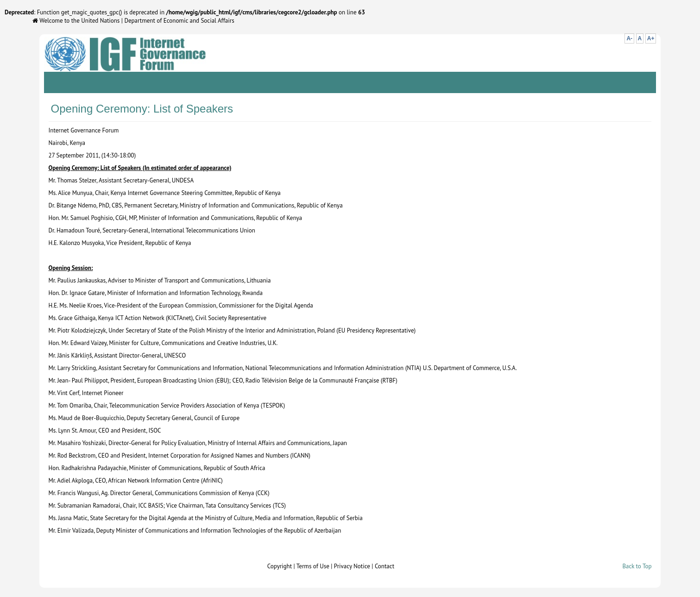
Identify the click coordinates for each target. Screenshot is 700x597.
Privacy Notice (352, 566)
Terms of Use (313, 566)
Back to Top (637, 566)
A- (629, 38)
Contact (385, 566)
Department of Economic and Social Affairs (179, 21)
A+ (651, 38)
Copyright (280, 566)
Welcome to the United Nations (76, 21)
